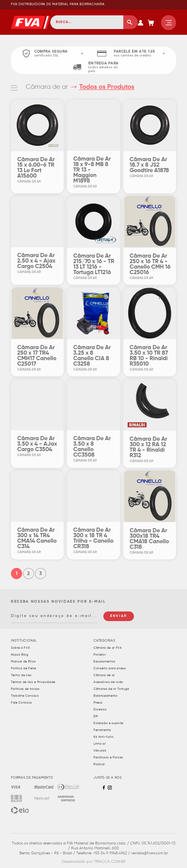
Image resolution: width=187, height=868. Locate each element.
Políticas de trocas (25, 689)
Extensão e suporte (108, 723)
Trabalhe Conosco (25, 696)
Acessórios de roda (108, 682)
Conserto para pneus (110, 668)
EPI (96, 716)
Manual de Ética (23, 661)
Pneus (98, 703)
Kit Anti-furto (103, 737)
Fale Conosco (22, 703)
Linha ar (100, 744)
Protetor (100, 655)
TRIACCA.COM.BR (110, 862)
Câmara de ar (48, 87)
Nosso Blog (20, 655)
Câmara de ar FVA (108, 648)
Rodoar (99, 764)
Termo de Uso (21, 675)
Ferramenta (102, 730)
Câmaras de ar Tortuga (111, 689)
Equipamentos (104, 661)
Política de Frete (23, 668)
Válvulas (100, 751)
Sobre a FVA (20, 648)
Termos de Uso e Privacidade (33, 682)
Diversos (100, 709)
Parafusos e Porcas (108, 757)
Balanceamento (106, 696)
